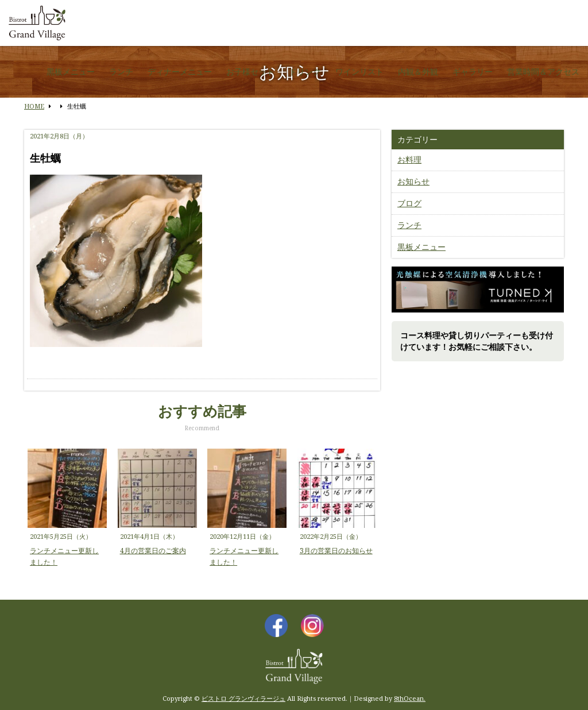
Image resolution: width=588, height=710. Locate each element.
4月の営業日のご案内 (153, 551)
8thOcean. (410, 698)
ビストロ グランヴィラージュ (243, 698)
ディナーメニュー (180, 72)
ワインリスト (359, 72)
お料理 (409, 159)
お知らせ (413, 181)
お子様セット (250, 72)
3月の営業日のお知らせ (336, 551)
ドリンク (305, 72)
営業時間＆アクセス (543, 72)
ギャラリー (473, 72)
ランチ (121, 72)
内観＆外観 (418, 72)
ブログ (409, 203)
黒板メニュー (71, 72)
